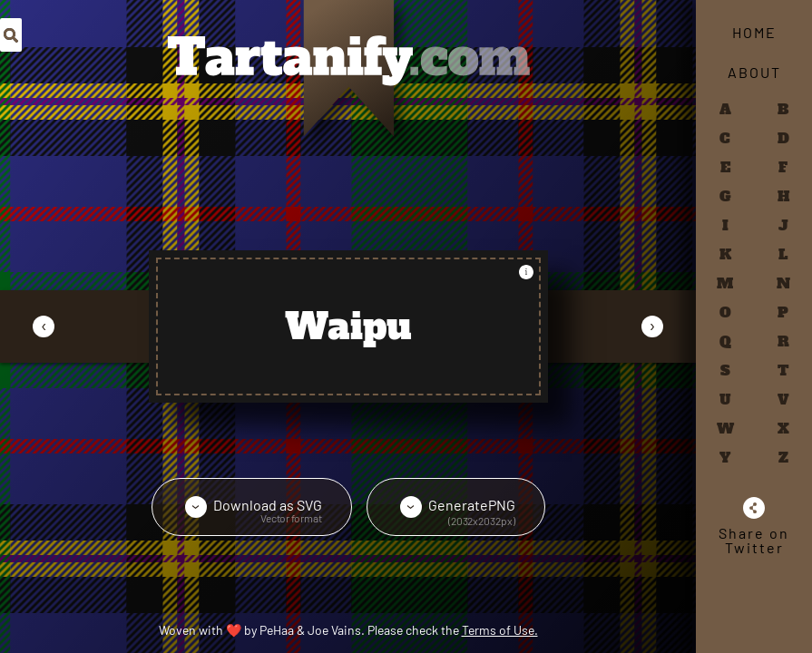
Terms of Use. (500, 630)
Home (754, 32)
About (754, 72)
